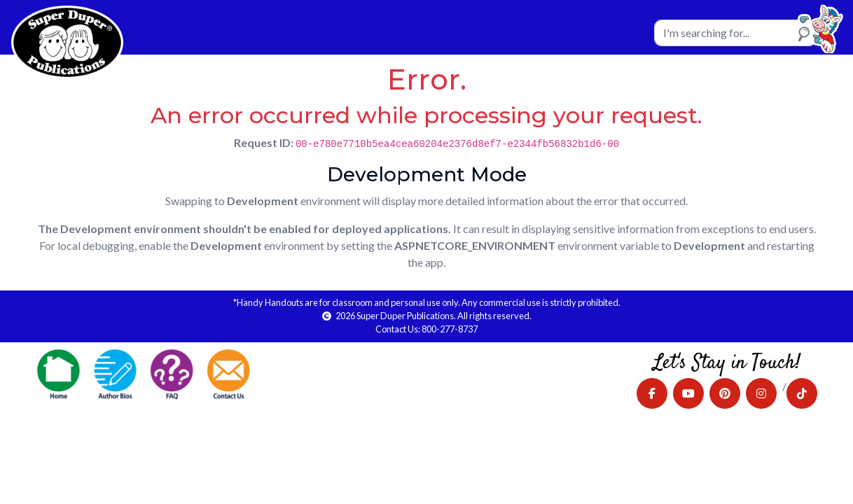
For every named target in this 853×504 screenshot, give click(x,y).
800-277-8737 (450, 329)
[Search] (735, 33)
